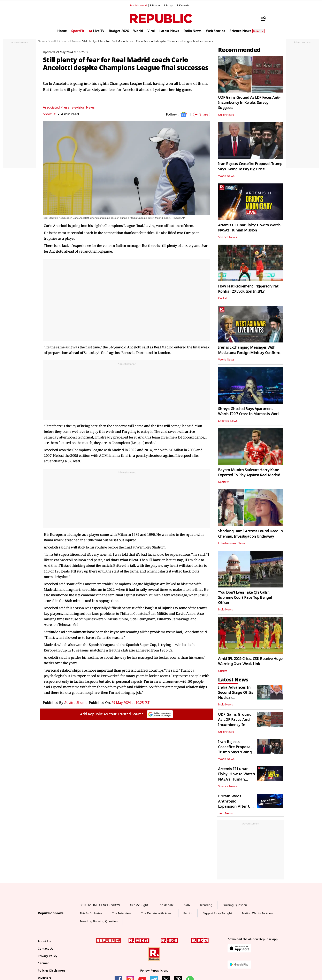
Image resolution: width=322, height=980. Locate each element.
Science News (227, 237)
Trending (206, 905)
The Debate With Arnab (157, 913)
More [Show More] (259, 31)
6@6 (187, 905)
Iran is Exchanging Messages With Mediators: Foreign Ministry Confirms (249, 350)
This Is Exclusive (91, 913)
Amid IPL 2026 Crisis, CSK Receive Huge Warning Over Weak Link (250, 661)
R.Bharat (155, 6)
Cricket (223, 298)
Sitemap (44, 963)
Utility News (226, 115)
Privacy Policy (48, 956)
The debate (166, 905)
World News (226, 176)
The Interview (122, 913)
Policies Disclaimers (52, 971)
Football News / (71, 41)
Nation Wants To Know (258, 913)
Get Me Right (139, 905)
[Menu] (261, 18)
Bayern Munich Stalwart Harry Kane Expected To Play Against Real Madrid (249, 472)
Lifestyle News (228, 421)
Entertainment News (232, 543)
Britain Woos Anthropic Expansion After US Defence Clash (235, 804)
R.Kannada (183, 6)
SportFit (49, 114)
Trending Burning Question (99, 921)
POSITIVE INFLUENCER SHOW (100, 905)
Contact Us (45, 949)
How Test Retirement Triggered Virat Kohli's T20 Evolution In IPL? (248, 289)
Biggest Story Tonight (217, 913)
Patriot (188, 913)
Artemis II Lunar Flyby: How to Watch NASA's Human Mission (249, 228)
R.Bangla (168, 6)
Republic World (138, 6)
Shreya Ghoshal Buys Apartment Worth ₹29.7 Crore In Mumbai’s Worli (249, 411)
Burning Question (235, 905)
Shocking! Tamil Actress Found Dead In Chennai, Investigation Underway (250, 534)
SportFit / (54, 41)
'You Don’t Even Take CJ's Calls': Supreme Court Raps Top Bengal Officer (245, 598)
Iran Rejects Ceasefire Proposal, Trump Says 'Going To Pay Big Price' (250, 166)
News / (42, 41)
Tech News (225, 813)
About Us (44, 941)
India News (225, 610)
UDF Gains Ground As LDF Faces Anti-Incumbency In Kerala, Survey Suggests (249, 103)
